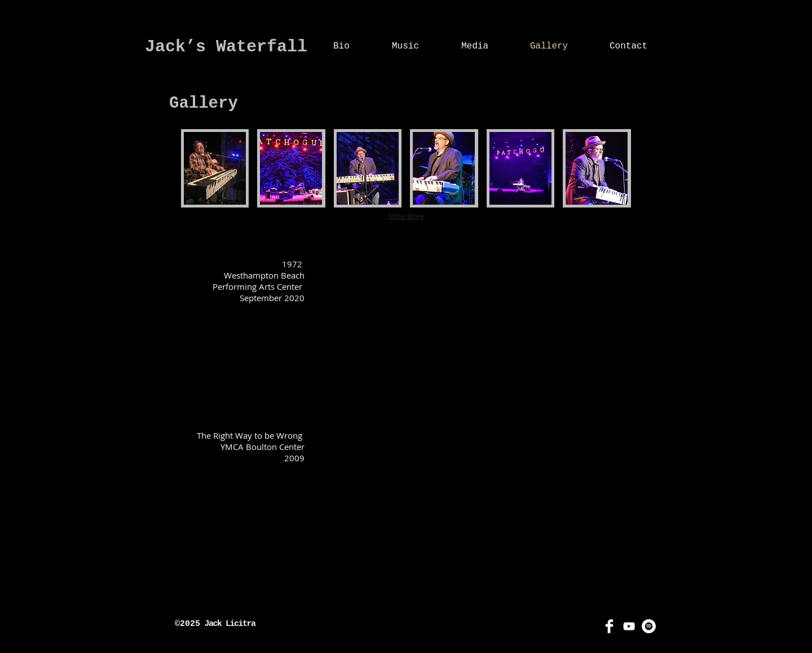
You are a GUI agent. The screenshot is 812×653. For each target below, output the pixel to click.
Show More (406, 216)
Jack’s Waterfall (226, 47)
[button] (215, 168)
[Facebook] (609, 626)
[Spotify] (649, 626)
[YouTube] (629, 626)
